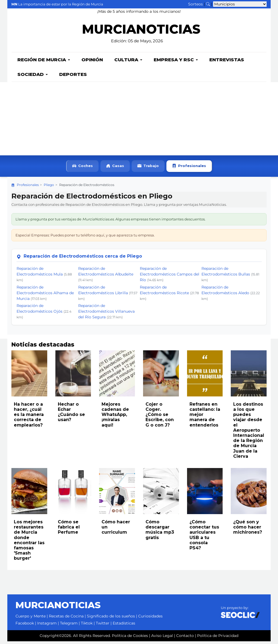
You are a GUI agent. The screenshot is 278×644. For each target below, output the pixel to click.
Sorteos (195, 4)
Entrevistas (227, 62)
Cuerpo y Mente (31, 619)
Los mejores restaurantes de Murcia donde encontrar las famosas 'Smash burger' (29, 543)
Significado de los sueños (111, 619)
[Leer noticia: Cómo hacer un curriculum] (117, 494)
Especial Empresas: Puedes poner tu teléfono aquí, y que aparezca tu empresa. (85, 238)
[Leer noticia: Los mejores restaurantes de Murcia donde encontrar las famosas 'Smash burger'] (29, 494)
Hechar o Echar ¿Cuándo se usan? (71, 415)
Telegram (69, 626)
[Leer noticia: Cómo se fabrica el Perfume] (73, 494)
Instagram (47, 626)
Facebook (25, 626)
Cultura (128, 62)
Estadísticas (124, 626)
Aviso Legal (162, 638)
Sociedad (33, 77)
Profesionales (189, 169)
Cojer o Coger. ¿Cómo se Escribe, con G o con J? (160, 417)
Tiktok (87, 626)
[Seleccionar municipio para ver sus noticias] (240, 4)
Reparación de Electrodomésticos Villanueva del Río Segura (106, 314)
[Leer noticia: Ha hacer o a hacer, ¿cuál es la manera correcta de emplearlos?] (29, 376)
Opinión (92, 62)
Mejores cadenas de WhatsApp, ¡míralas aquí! (115, 417)
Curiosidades (150, 619)
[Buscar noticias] (208, 4)
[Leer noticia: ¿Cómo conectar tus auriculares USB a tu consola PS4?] (205, 494)
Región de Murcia (44, 62)
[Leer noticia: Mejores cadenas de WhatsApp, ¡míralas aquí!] (117, 376)
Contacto (185, 638)
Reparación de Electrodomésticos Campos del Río (170, 277)
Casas (115, 169)
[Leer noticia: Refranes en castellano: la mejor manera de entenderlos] (205, 376)
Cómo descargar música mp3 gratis (160, 532)
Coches (83, 169)
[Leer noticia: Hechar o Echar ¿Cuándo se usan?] (73, 376)
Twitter (103, 626)
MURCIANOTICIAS (141, 33)
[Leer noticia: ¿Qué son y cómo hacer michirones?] (249, 494)
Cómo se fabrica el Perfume (69, 530)
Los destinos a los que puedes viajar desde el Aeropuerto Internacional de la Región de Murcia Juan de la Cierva (249, 433)
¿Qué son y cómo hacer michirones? (248, 530)
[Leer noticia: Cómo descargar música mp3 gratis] (161, 494)
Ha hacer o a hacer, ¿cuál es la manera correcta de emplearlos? (29, 417)
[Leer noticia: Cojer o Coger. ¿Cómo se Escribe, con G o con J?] (161, 376)
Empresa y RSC (176, 62)
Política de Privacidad (218, 638)
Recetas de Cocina (66, 619)
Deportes (73, 77)
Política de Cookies (130, 638)
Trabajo (148, 169)
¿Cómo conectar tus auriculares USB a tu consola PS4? (204, 538)
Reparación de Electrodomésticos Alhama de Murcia (45, 296)
